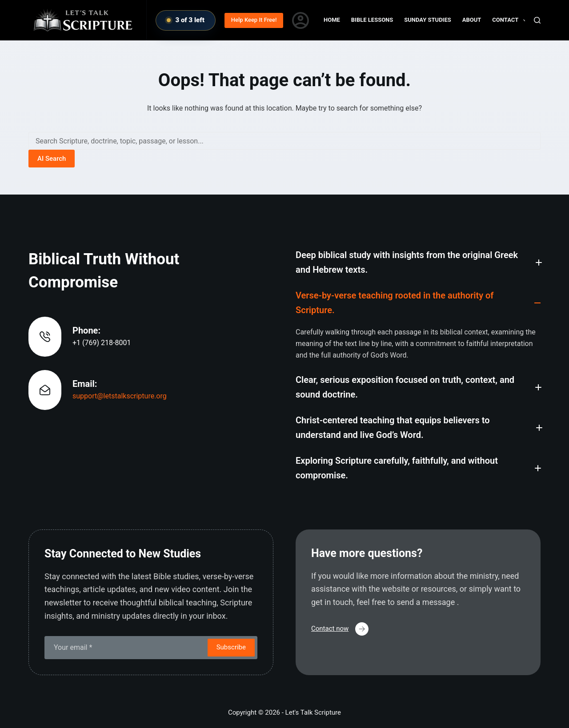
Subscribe (231, 647)
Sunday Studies (427, 20)
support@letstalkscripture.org (120, 396)
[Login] (301, 20)
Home (332, 20)
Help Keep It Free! (254, 20)
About (472, 20)
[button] (418, 263)
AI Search (52, 159)
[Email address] (125, 648)
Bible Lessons (372, 20)
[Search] (537, 20)
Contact (511, 20)
